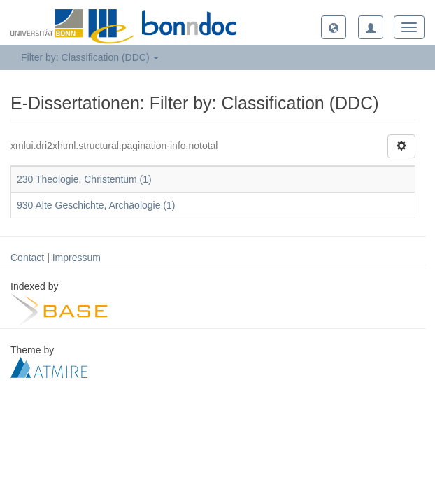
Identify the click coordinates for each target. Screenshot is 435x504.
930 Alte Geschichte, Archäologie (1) (96, 205)
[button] (334, 27)
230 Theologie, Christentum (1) (84, 179)
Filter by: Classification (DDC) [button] (90, 57)
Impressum (77, 258)
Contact (27, 258)
